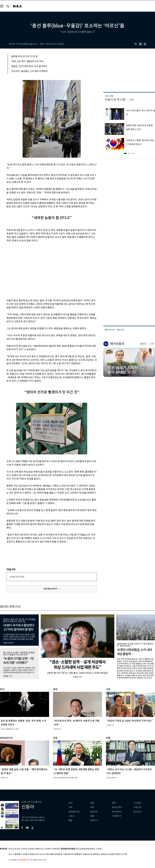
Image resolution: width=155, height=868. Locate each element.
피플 (92, 816)
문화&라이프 (74, 812)
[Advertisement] (24, 270)
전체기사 (94, 820)
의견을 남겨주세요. (17, 577)
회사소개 (12, 849)
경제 (92, 803)
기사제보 (137, 803)
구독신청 (137, 807)
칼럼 (71, 820)
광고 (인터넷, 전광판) (26, 849)
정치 (71, 803)
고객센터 (47, 849)
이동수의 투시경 (115, 100)
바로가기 (143, 344)
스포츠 (71, 816)
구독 (131, 100)
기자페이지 (117, 816)
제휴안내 (39, 849)
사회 (71, 807)
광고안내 (137, 812)
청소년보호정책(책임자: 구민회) (89, 849)
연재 (114, 803)
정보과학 (94, 812)
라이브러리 (117, 812)
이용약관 (56, 849)
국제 (92, 807)
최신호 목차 (117, 807)
